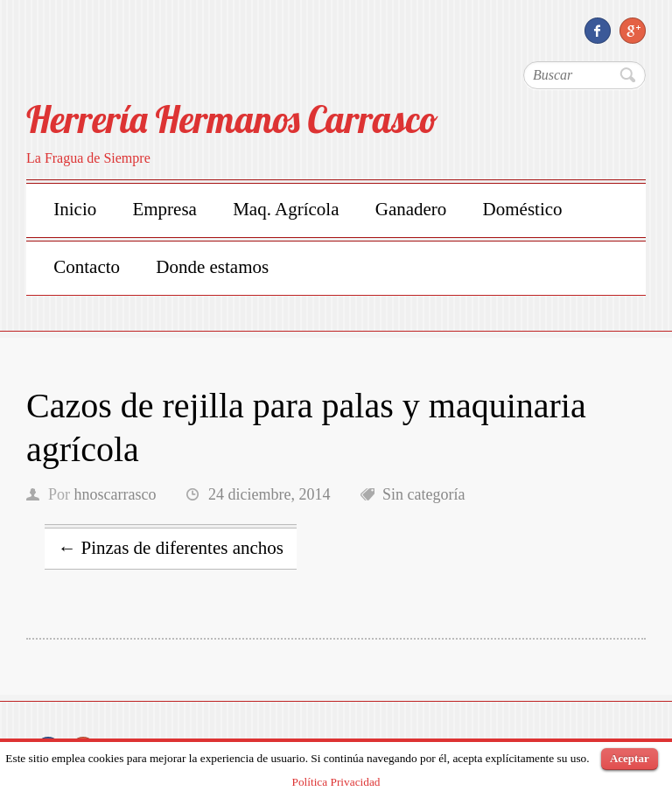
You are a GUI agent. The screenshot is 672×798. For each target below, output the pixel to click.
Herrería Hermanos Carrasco (232, 120)
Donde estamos (212, 267)
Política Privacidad (336, 782)
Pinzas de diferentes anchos (171, 548)
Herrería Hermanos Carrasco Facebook (598, 31)
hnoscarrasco (115, 494)
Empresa (164, 209)
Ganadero (411, 209)
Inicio (75, 209)
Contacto (87, 267)
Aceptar (630, 758)
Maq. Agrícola (286, 209)
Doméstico (523, 209)
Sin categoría (423, 494)
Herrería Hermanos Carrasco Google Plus (633, 31)
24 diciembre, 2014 (269, 494)
